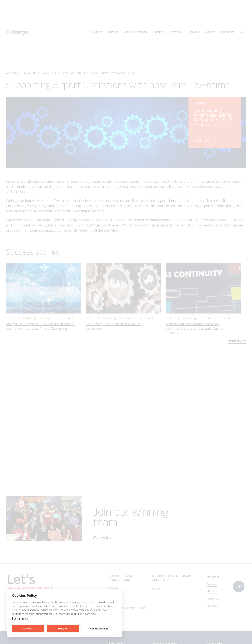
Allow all (28, 629)
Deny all (63, 629)
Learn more (21, 619)
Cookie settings (99, 629)
